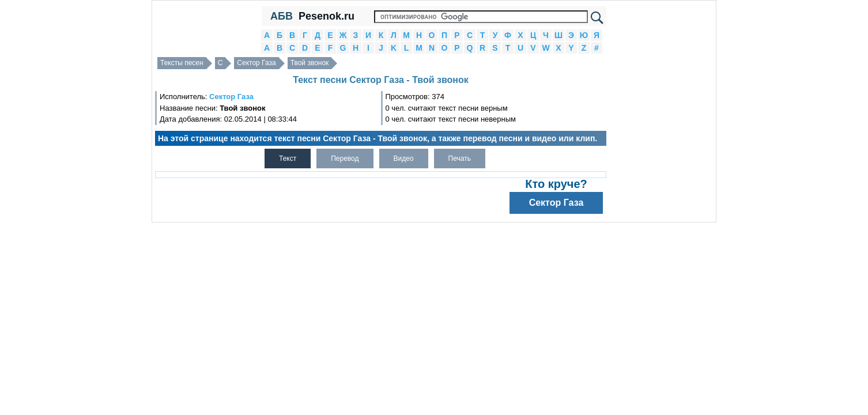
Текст (288, 159)
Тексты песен (182, 63)
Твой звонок (310, 63)
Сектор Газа (256, 63)
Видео (404, 159)
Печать (460, 159)
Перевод (345, 159)
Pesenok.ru (327, 16)
